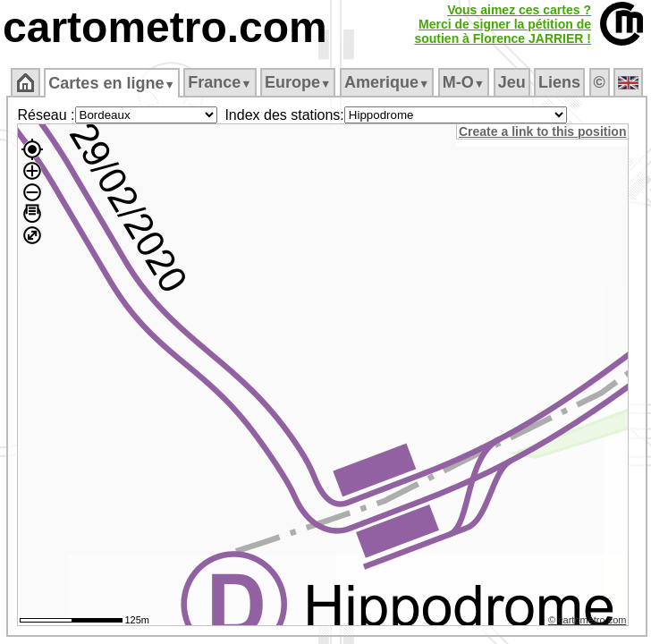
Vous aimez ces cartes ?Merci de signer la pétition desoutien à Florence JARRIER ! (503, 24)
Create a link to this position (542, 131)
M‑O (464, 82)
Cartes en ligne (111, 83)
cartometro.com (165, 27)
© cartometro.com (588, 620)
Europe (298, 82)
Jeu (512, 82)
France (220, 82)
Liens (559, 82)
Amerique (387, 82)
